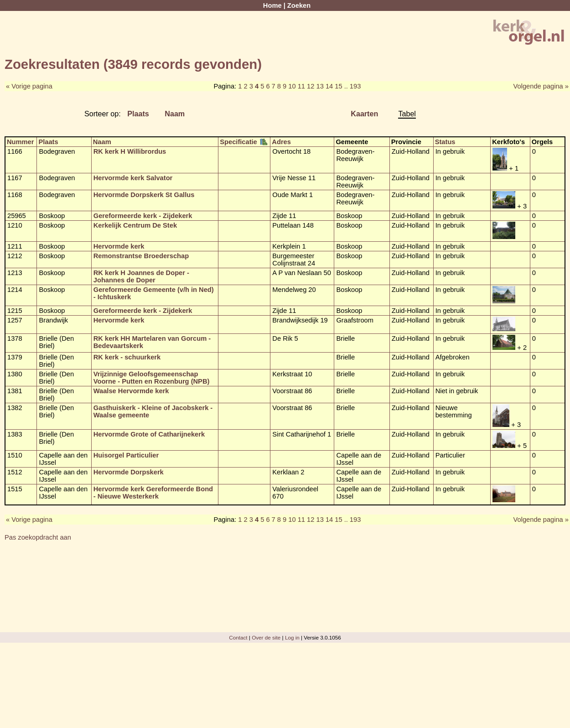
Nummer (20, 142)
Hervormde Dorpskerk (129, 472)
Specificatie (238, 142)
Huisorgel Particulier (126, 455)
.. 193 (353, 86)
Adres (281, 142)
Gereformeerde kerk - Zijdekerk (143, 216)
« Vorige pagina (29, 86)
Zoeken (299, 5)
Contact (238, 637)
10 (292, 86)
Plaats (138, 114)
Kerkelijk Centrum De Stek (135, 225)
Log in (292, 637)
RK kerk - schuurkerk (127, 357)
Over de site (266, 637)
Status (445, 142)
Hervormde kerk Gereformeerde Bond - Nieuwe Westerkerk (153, 493)
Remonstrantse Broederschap (141, 256)
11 (301, 86)
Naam (175, 114)
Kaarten (364, 114)
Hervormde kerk (119, 246)
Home (272, 5)
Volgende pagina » (541, 86)
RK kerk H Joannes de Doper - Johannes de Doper (141, 276)
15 (338, 86)
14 (329, 86)
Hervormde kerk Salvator (133, 178)
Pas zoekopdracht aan (38, 537)
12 (311, 86)
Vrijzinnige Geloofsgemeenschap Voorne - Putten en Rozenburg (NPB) (152, 378)
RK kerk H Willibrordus (130, 151)
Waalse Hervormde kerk (131, 391)
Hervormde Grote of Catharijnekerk (149, 434)
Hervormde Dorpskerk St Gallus (144, 195)
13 (320, 86)
